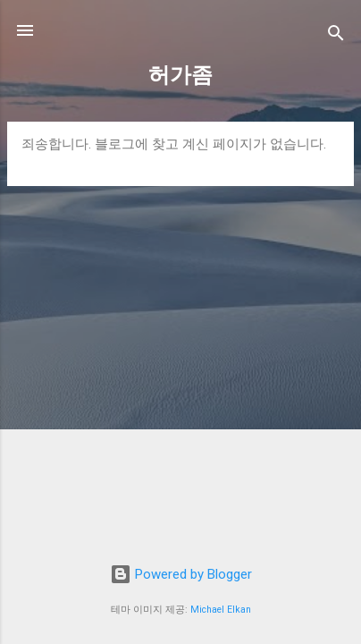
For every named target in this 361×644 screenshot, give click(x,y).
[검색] (336, 36)
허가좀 (180, 75)
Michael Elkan (221, 610)
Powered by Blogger (181, 574)
